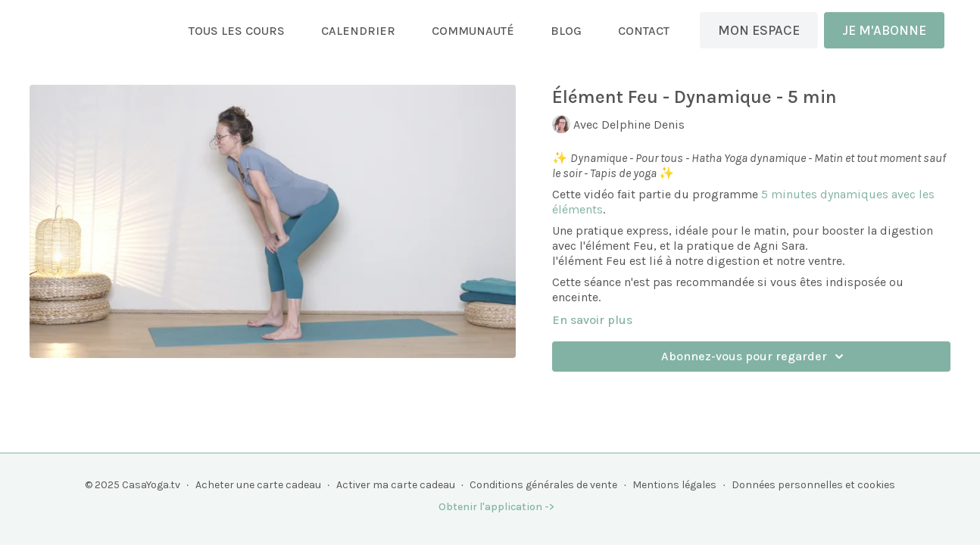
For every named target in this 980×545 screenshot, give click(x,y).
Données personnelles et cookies (813, 485)
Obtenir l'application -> (496, 507)
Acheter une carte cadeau (258, 485)
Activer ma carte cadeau (396, 485)
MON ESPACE (759, 30)
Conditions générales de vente (543, 485)
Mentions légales (674, 485)
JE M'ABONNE (884, 30)
